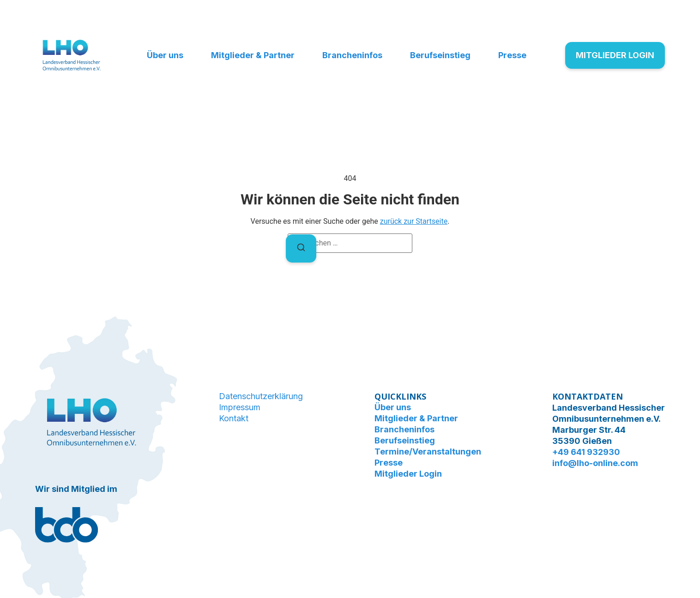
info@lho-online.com (595, 463)
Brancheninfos (352, 55)
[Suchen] (301, 248)
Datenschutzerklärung (261, 396)
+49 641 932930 (586, 452)
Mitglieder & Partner (253, 55)
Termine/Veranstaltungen (428, 451)
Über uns (165, 55)
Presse (512, 55)
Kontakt (234, 418)
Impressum (240, 407)
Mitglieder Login (408, 474)
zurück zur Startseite (414, 221)
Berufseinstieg (440, 55)
